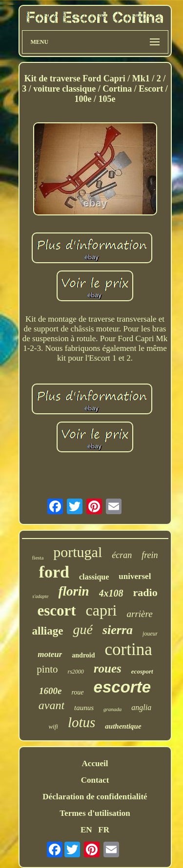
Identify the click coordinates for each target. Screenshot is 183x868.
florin (74, 591)
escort (56, 610)
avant (51, 705)
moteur (50, 654)
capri (102, 610)
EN (86, 830)
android (83, 655)
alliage (48, 631)
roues (108, 668)
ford (54, 572)
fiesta (38, 558)
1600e (50, 691)
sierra (118, 630)
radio (145, 592)
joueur (150, 634)
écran (122, 555)
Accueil (95, 763)
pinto (47, 669)
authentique (123, 726)
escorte (122, 687)
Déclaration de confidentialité (95, 797)
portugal (78, 552)
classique (94, 577)
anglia (141, 707)
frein (150, 555)
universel (135, 576)
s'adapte (40, 596)
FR (104, 830)
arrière (140, 614)
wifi (53, 726)
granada (112, 709)
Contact (95, 780)
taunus (84, 708)
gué (82, 629)
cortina (129, 649)
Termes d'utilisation (95, 813)
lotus (81, 722)
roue (77, 692)
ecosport (142, 671)
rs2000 (76, 672)
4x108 (111, 593)
